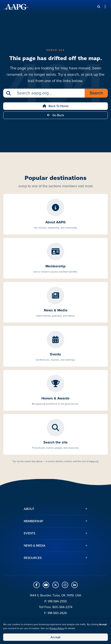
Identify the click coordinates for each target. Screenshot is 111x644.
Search (96, 93)
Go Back (56, 115)
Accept (55, 637)
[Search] (99, 7)
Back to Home (56, 106)
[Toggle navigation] (105, 7)
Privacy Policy (57, 628)
